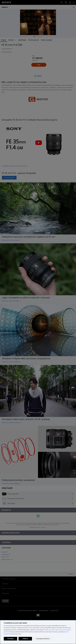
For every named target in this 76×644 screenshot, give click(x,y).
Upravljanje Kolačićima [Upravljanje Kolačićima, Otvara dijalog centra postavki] (43, 639)
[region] (38, 632)
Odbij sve (25, 639)
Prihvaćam (10, 639)
